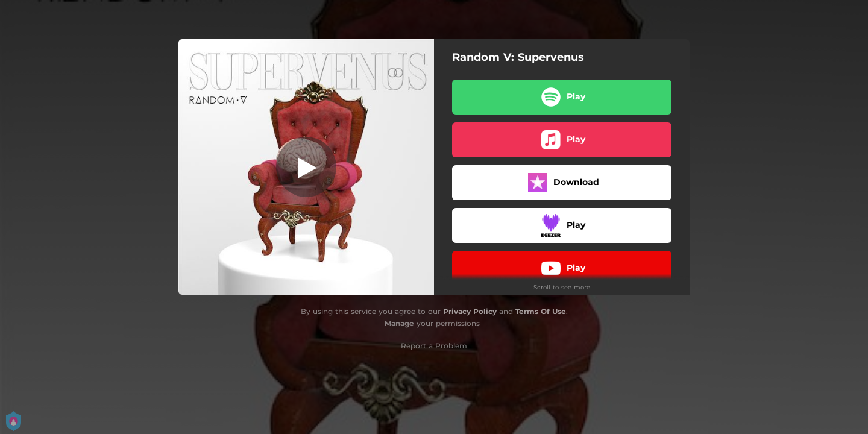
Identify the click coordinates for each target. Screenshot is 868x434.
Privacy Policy (470, 311)
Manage (399, 323)
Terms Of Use (541, 311)
